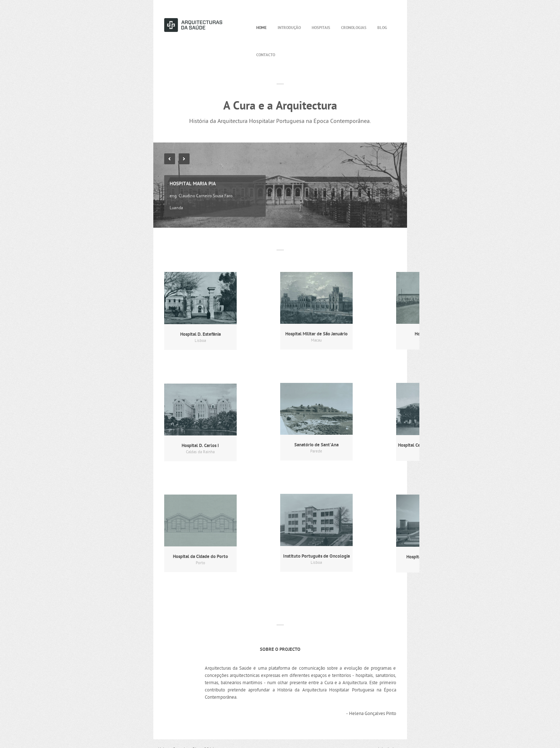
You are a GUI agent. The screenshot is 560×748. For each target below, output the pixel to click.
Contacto (266, 55)
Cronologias (354, 28)
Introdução (289, 28)
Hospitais (321, 28)
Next (184, 159)
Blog (382, 28)
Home (262, 28)
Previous (170, 159)
